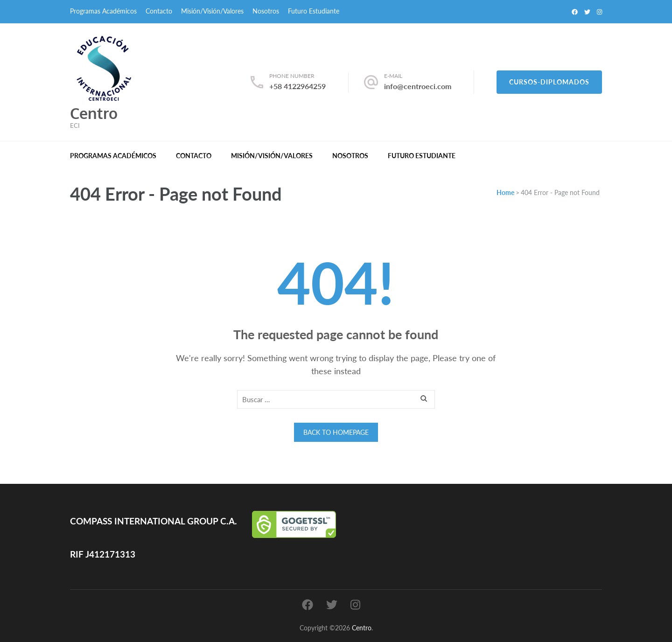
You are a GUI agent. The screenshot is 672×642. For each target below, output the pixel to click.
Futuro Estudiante (314, 11)
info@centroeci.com (418, 86)
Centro (94, 113)
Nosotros (266, 11)
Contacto (159, 11)
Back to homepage (336, 432)
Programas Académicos (103, 11)
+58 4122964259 (297, 86)
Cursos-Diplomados (549, 82)
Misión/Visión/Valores (212, 11)
